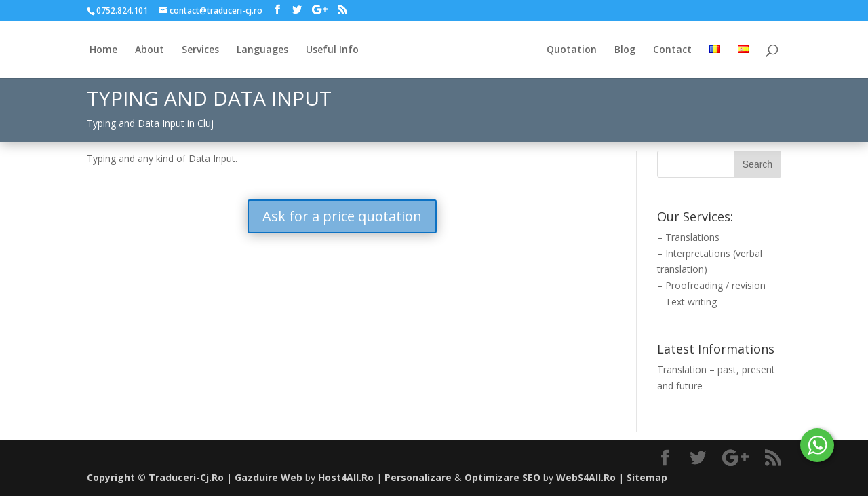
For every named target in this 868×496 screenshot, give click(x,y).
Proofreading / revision (715, 285)
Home (103, 50)
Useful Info (332, 50)
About (150, 50)
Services (200, 50)
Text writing (691, 302)
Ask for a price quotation (342, 216)
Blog (625, 50)
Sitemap (647, 477)
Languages (262, 50)
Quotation (572, 50)
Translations (692, 237)
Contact (672, 50)
